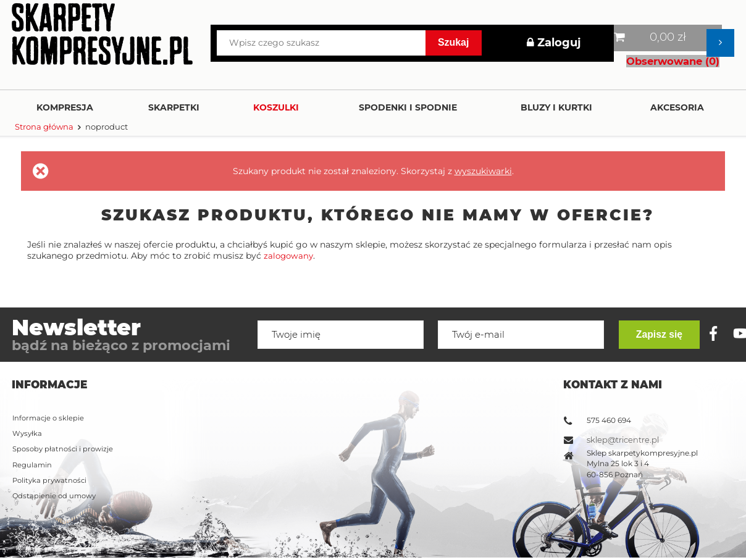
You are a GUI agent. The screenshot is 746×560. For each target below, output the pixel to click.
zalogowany (290, 256)
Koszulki (276, 107)
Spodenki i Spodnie (408, 107)
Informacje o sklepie (50, 365)
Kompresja (65, 107)
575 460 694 (609, 366)
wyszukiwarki (483, 171)
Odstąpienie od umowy (56, 445)
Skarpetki (174, 107)
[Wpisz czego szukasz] (321, 43)
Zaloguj (554, 43)
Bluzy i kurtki (556, 107)
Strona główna (44, 127)
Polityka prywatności (52, 429)
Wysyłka (28, 381)
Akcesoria (677, 107)
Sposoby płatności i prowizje (65, 397)
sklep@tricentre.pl (623, 386)
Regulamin (33, 413)
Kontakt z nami (613, 330)
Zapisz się (664, 521)
